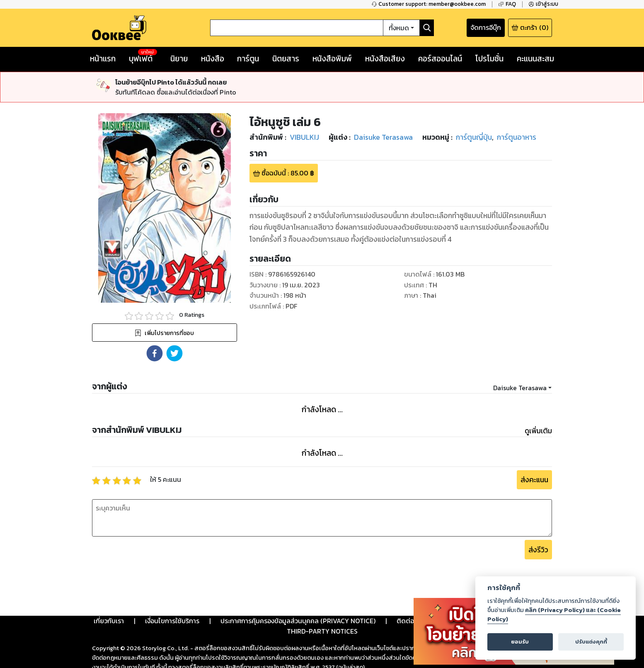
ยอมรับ (520, 642)
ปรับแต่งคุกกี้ (591, 642)
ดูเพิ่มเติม (538, 400)
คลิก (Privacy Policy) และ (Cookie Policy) (554, 615)
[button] (155, 323)
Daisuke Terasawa (520, 357)
